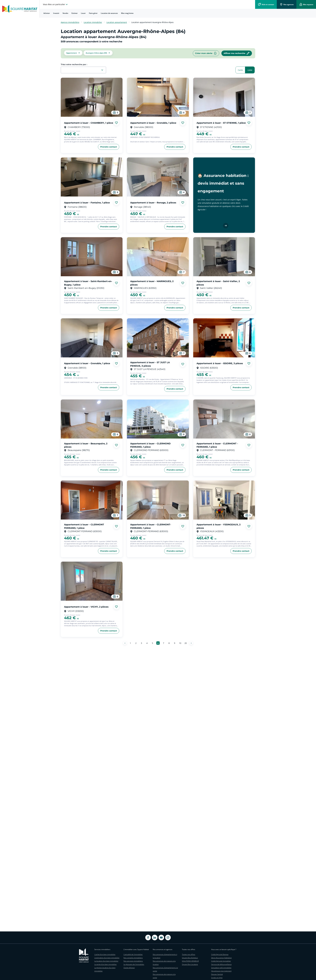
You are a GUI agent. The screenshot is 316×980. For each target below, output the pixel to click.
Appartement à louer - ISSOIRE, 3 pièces (220, 363)
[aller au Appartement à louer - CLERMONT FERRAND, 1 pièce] (92, 500)
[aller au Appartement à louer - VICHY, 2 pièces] (92, 581)
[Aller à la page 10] (180, 643)
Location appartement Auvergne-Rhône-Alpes (152, 22)
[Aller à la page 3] (141, 643)
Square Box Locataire (190, 964)
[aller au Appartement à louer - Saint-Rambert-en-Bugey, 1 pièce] (92, 257)
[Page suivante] (191, 643)
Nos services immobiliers (133, 961)
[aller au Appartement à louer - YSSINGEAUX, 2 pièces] (224, 500)
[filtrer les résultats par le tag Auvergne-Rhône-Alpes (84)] (98, 53)
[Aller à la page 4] (147, 643)
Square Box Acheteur (190, 958)
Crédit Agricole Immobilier (221, 961)
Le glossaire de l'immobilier (134, 964)
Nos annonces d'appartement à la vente (165, 969)
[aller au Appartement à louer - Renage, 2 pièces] (158, 177)
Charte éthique (129, 968)
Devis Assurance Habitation (221, 958)
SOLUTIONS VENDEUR (190, 961)
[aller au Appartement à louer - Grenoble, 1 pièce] (158, 97)
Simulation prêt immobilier (221, 968)
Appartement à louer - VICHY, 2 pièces (86, 607)
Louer (83, 13)
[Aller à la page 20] (186, 643)
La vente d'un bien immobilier (106, 964)
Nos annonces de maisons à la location (164, 963)
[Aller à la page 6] (158, 643)
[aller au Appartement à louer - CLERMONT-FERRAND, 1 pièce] (158, 500)
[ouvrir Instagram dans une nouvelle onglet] (168, 937)
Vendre (65, 13)
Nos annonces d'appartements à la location (165, 956)
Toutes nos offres (189, 954)
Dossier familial (217, 974)
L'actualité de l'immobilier (133, 954)
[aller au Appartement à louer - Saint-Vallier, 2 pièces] (224, 257)
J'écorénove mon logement (221, 971)
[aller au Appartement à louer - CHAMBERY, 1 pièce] (92, 97)
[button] (73, 53)
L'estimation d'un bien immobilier (107, 958)
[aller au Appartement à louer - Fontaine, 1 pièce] (92, 177)
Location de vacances (109, 13)
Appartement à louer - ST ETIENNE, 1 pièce (221, 123)
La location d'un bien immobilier (106, 961)
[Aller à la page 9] (175, 643)
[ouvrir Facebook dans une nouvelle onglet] (148, 937)
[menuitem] (47, 13)
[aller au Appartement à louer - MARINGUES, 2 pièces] (158, 257)
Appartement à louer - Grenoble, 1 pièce (153, 123)
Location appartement (117, 22)
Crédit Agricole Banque (220, 954)
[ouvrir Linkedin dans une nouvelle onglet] (155, 937)
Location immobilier (93, 22)
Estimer (75, 13)
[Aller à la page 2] (136, 643)
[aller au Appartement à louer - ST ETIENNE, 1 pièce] (224, 97)
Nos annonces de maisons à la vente (164, 976)
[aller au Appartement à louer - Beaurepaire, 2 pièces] (92, 419)
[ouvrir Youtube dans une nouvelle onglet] (161, 937)
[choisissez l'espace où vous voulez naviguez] (56, 4)
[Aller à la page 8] (169, 643)
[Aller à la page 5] (152, 643)
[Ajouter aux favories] (116, 123)
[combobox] (85, 70)
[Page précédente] (125, 643)
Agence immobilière (70, 22)
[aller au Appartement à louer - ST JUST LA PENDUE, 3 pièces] (158, 338)
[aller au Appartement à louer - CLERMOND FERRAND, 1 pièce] (158, 419)
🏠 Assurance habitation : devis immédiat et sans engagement (223, 183)
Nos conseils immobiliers (133, 958)
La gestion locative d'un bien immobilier (105, 969)
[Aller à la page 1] (130, 643)
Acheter (47, 13)
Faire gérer (93, 13)
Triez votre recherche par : (74, 64)
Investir (56, 13)
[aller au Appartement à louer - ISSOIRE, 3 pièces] (224, 338)
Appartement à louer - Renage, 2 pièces (153, 202)
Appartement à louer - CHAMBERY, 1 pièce (89, 123)
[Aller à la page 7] (164, 643)
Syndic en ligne (217, 978)
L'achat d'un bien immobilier (105, 954)
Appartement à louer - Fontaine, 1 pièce (87, 202)
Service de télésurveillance (221, 964)
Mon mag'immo (127, 13)
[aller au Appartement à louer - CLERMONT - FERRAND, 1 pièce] (224, 419)
